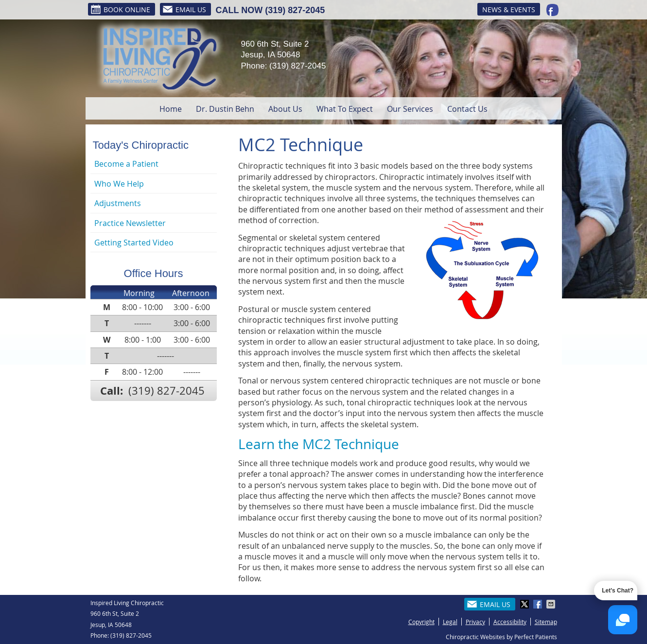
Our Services (410, 109)
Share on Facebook (539, 604)
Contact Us (467, 109)
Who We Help (119, 184)
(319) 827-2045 (295, 10)
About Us (285, 109)
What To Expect (345, 109)
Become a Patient (126, 164)
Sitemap (546, 622)
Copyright (421, 622)
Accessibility (510, 622)
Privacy (475, 622)
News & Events (509, 9)
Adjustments (118, 203)
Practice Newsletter (130, 223)
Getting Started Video (134, 243)
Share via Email (552, 604)
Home (171, 109)
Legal (450, 622)
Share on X (525, 604)
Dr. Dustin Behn (225, 109)
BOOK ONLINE (120, 9)
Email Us (184, 9)
